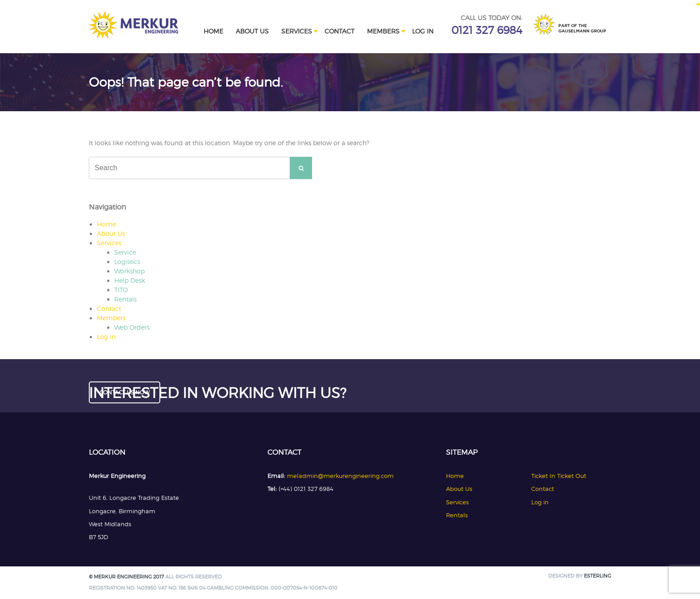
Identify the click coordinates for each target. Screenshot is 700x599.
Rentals (125, 299)
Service (125, 252)
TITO (121, 290)
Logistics (127, 262)
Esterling (598, 576)
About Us (252, 31)
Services (297, 31)
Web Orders (132, 327)
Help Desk (130, 280)
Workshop (129, 271)
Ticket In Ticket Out (559, 476)
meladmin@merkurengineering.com (340, 476)
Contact (340, 31)
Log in (423, 31)
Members (383, 31)
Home (213, 31)
